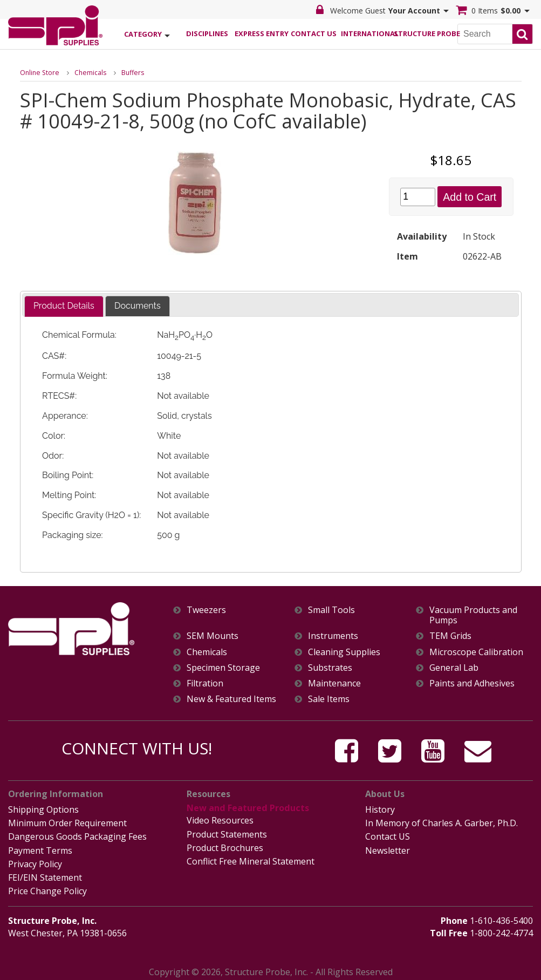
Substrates (330, 668)
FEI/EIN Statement (45, 874)
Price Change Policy (47, 887)
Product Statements (227, 832)
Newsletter (388, 848)
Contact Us (314, 33)
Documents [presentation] (138, 306)
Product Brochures (225, 846)
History (380, 809)
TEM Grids (450, 636)
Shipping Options (43, 809)
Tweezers (206, 610)
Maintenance (334, 683)
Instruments (333, 636)
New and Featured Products (247, 808)
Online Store (39, 72)
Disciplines (207, 33)
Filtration (205, 683)
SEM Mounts (213, 636)
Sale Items (329, 699)
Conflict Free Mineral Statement (251, 859)
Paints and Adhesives (472, 683)
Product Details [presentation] (64, 306)
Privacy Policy (35, 861)
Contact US (388, 835)
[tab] (64, 306)
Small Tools (331, 610)
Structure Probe (420, 33)
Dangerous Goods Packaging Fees (77, 835)
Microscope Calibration (476, 652)
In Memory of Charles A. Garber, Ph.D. (441, 822)
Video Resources (220, 819)
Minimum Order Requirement (67, 822)
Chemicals (88, 72)
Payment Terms (40, 848)
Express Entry (261, 33)
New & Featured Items (231, 699)
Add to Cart (470, 196)
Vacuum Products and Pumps (473, 615)
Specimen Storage (223, 668)
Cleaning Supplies (344, 652)
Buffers (130, 72)
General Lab (454, 668)
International (367, 33)
